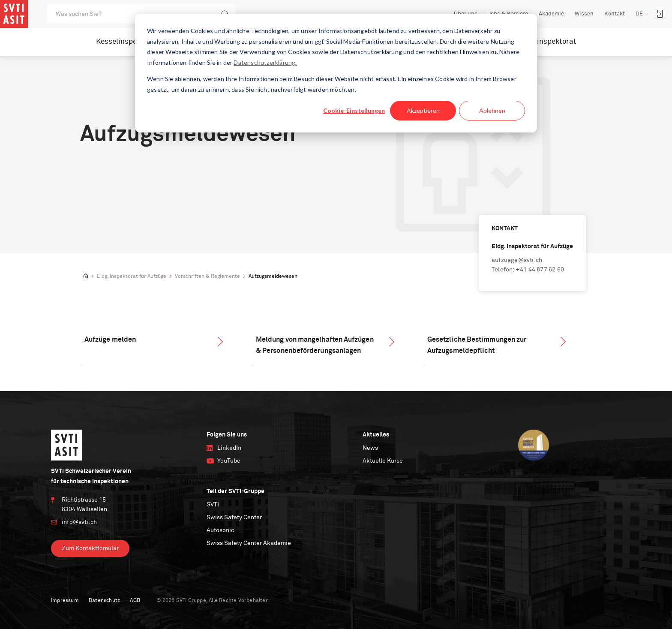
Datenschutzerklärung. (265, 62)
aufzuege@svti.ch (517, 260)
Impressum (65, 601)
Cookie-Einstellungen (354, 110)
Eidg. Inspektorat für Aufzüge (132, 277)
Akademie (551, 14)
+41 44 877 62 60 (540, 270)
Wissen (584, 14)
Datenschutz (104, 601)
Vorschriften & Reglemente (207, 277)
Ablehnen (492, 110)
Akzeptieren (423, 110)
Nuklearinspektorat (543, 42)
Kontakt (615, 14)
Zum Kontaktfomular (90, 548)
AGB (135, 601)
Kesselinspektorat (127, 42)
